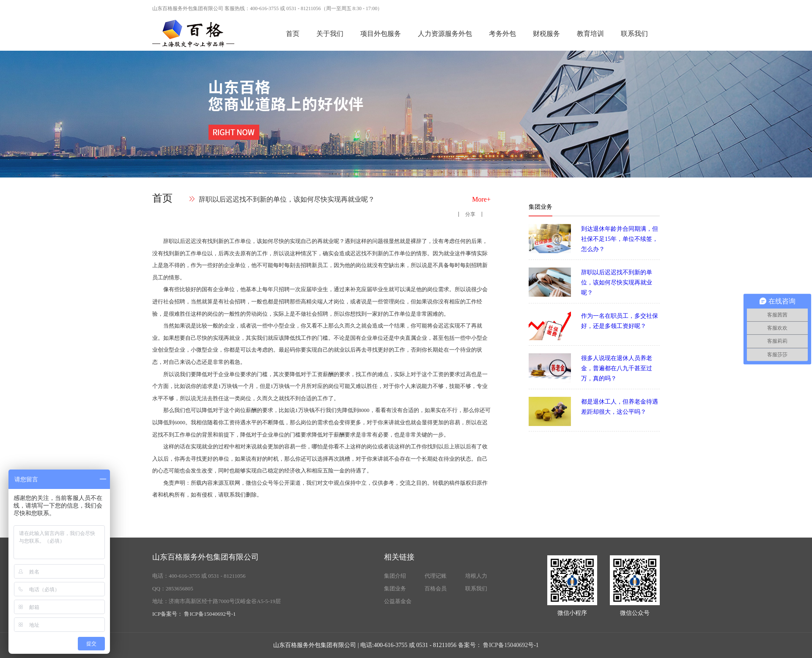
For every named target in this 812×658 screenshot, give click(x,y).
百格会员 (436, 588)
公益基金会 (398, 601)
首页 (293, 34)
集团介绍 (395, 576)
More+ (481, 199)
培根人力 (476, 576)
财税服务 (546, 34)
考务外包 (502, 34)
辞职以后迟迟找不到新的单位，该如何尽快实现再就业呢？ (287, 199)
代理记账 (436, 576)
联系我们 (634, 34)
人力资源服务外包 (445, 34)
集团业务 (395, 588)
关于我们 (330, 34)
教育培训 (590, 34)
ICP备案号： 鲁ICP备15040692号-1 (194, 614)
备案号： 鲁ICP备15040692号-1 (498, 645)
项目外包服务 (381, 34)
